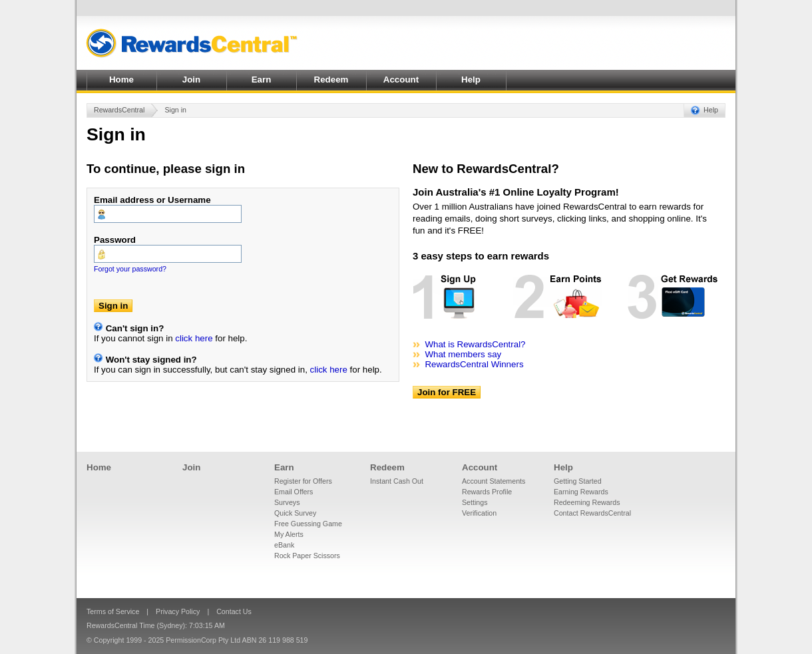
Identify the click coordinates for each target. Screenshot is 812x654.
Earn (262, 80)
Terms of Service (113, 611)
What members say (463, 354)
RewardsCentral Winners (474, 364)
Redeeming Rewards (587, 502)
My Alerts (289, 534)
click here (194, 338)
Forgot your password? (130, 269)
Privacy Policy (178, 611)
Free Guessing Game (308, 524)
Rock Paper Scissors (307, 556)
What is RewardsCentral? (475, 344)
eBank (284, 545)
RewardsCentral (119, 110)
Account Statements (494, 481)
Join (191, 80)
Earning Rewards (581, 492)
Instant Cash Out (397, 481)
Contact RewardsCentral (592, 513)
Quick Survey (295, 513)
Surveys (287, 502)
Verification (479, 513)
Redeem (331, 80)
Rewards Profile (487, 492)
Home (121, 80)
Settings (475, 502)
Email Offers (294, 492)
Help (471, 80)
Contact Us (234, 611)
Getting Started (578, 481)
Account (401, 80)
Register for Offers (303, 481)
